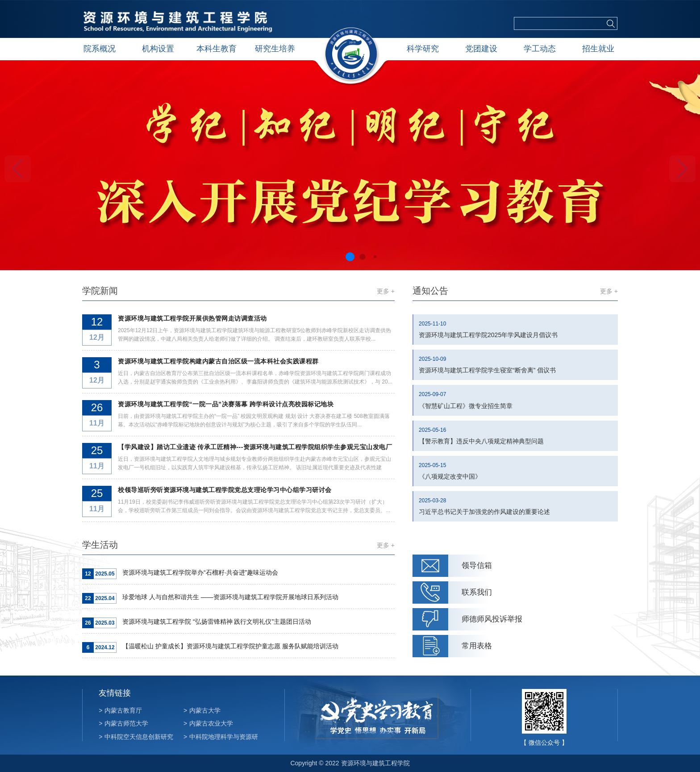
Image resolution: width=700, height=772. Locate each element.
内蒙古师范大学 (123, 723)
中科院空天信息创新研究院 (136, 741)
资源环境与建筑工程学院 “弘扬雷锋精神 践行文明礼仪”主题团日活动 (217, 622)
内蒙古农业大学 (208, 723)
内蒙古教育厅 (120, 710)
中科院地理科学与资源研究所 (221, 741)
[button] (682, 169)
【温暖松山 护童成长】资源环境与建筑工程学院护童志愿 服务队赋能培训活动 (230, 646)
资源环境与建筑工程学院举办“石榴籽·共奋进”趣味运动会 (200, 572)
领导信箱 (477, 565)
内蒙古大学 (202, 710)
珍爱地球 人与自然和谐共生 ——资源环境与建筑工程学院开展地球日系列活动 (230, 597)
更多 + (386, 291)
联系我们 (477, 592)
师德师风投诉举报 (492, 619)
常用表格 (477, 646)
